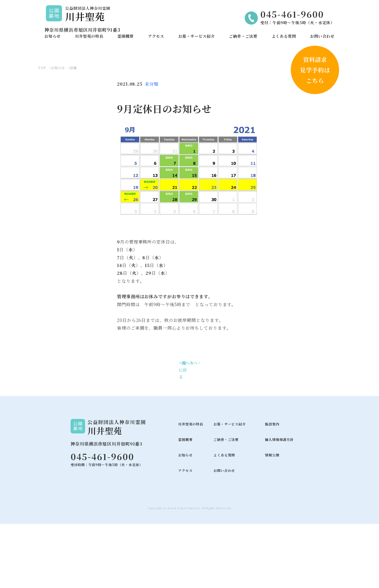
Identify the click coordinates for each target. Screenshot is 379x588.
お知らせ (53, 36)
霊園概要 (126, 36)
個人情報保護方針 (279, 504)
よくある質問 (284, 36)
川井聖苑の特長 (89, 36)
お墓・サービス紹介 (197, 36)
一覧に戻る (183, 434)
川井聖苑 (105, 495)
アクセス (156, 36)
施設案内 (272, 488)
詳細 (73, 132)
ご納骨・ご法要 (243, 36)
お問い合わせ (322, 36)
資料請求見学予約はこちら (315, 70)
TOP (42, 132)
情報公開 (272, 519)
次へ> (195, 427)
